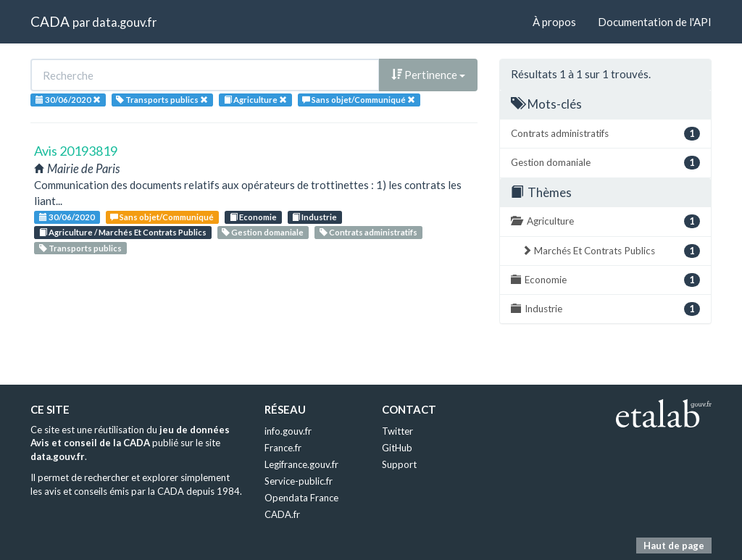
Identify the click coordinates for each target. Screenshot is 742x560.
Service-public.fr (299, 481)
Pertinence (428, 75)
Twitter (397, 431)
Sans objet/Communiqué (162, 217)
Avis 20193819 (76, 151)
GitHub (397, 448)
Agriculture (605, 221)
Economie (253, 217)
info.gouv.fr (288, 431)
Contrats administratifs (368, 232)
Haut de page (674, 546)
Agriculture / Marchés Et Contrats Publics (123, 232)
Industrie (314, 217)
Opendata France (301, 498)
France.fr (283, 448)
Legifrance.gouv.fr (301, 464)
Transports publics (80, 248)
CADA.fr (282, 514)
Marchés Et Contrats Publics (611, 251)
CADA (50, 21)
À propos (554, 22)
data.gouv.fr (124, 22)
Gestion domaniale (263, 232)
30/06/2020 (67, 217)
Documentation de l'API (655, 22)
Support (399, 464)
